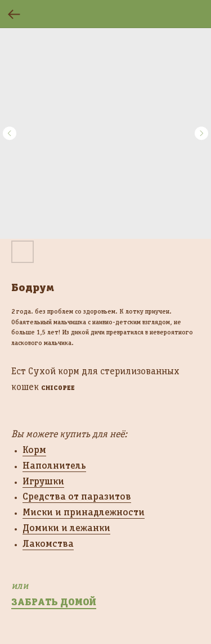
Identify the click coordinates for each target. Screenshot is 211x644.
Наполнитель (54, 465)
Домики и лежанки (66, 528)
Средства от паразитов (77, 496)
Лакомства (48, 543)
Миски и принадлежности (84, 512)
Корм (34, 450)
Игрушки (43, 481)
